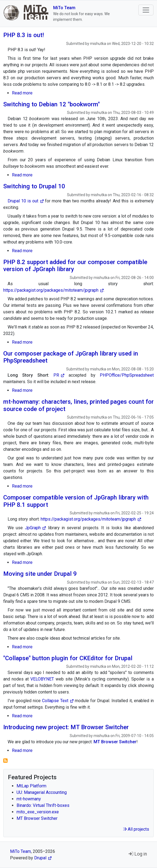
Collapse (58, 701)
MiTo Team (64, 8)
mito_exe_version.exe (38, 812)
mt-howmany (29, 799)
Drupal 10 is (26, 201)
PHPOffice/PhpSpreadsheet (127, 375)
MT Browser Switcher (37, 818)
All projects (136, 829)
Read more (22, 93)
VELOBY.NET (42, 679)
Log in (138, 854)
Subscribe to (5, 761)
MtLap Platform (31, 786)
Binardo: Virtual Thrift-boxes (43, 805)
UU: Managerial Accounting (42, 792)
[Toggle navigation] (146, 10)
